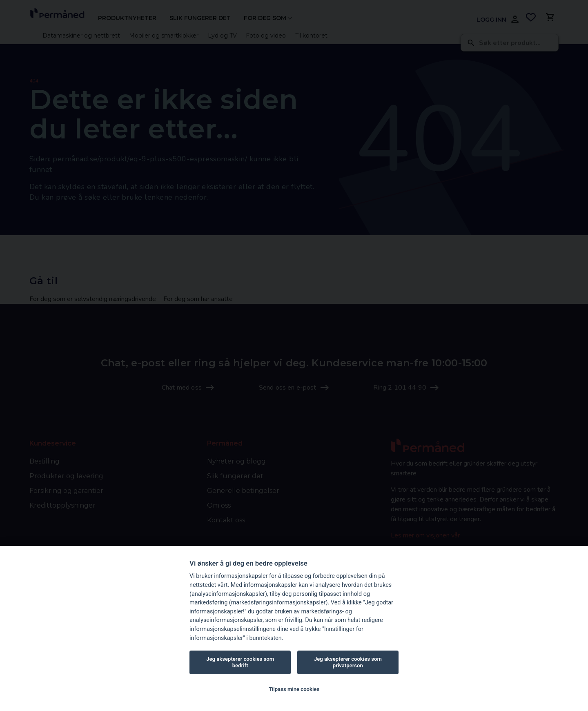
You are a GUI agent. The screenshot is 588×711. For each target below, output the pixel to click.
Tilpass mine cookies (294, 689)
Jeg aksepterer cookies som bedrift (240, 662)
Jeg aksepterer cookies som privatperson (348, 662)
